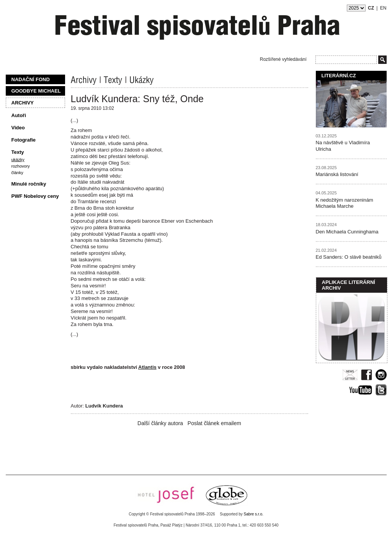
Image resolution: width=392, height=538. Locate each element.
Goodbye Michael (36, 91)
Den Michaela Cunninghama (347, 232)
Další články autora (160, 423)
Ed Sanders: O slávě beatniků (349, 257)
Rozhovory (21, 166)
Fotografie (24, 140)
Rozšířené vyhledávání (283, 59)
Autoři (19, 115)
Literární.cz (339, 76)
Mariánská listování (337, 174)
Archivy (23, 103)
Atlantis (147, 367)
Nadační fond (31, 79)
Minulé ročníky (29, 184)
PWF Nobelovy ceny (35, 196)
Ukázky (18, 160)
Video (18, 128)
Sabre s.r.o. (254, 514)
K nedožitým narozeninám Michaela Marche (345, 203)
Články (17, 173)
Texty (18, 152)
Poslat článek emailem (214, 423)
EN (383, 8)
